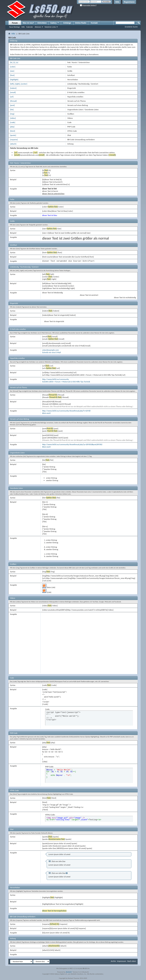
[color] (13, 67)
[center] (24, 84)
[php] (12, 127)
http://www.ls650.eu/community (55, 379)
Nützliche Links (50, 27)
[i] (14, 62)
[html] (13, 131)
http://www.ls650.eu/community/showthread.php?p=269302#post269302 (72, 444)
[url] (12, 97)
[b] (11, 62)
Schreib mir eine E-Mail (51, 352)
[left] (12, 84)
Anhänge (67, 23)
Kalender (30, 27)
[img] (12, 114)
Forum (15, 23)
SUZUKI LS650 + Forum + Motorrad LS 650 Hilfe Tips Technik (66, 382)
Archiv (113, 961)
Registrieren (129, 2)
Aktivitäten (42, 23)
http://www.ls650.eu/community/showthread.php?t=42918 (66, 411)
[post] (12, 105)
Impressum (122, 961)
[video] (13, 118)
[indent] (13, 88)
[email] (13, 92)
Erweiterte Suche (131, 27)
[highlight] (14, 80)
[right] (17, 84)
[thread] (13, 101)
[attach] (13, 144)
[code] (13, 122)
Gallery (55, 23)
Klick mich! (46, 413)
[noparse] (14, 140)
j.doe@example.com (50, 350)
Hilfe (117, 2)
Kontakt (94, 23)
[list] (12, 110)
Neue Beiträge (14, 27)
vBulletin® (69, 972)
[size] (12, 71)
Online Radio (81, 23)
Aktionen (38, 27)
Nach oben (132, 961)
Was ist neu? (28, 23)
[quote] (13, 135)
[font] (12, 75)
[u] (17, 62)
